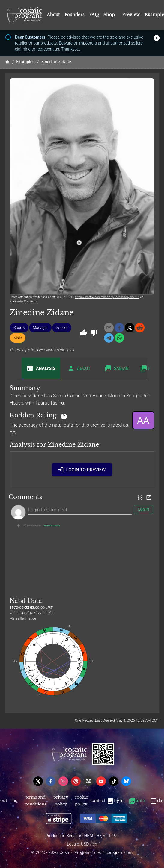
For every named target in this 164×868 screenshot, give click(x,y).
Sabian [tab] (116, 368)
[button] (19, 328)
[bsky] (126, 781)
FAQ (94, 15)
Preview (131, 15)
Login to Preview (82, 470)
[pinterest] (76, 781)
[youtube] (101, 781)
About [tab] (79, 368)
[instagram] (63, 781)
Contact (98, 801)
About (53, 15)
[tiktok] (114, 781)
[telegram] (109, 338)
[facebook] (119, 328)
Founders (74, 15)
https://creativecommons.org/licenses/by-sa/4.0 (107, 297)
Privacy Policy (61, 801)
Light (115, 801)
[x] (130, 328)
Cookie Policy (81, 801)
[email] (109, 328)
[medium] (88, 781)
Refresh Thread (52, 526)
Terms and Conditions (36, 801)
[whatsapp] (119, 338)
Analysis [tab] (41, 368)
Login (144, 510)
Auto (137, 801)
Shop (109, 15)
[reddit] (140, 328)
